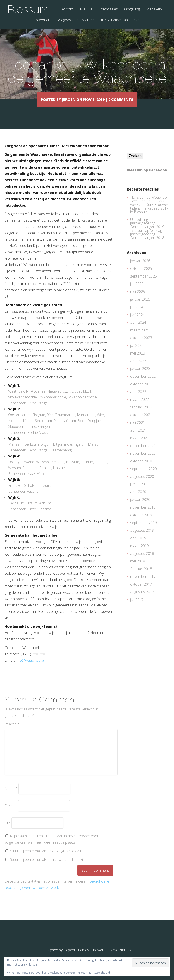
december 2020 (143, 452)
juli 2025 (137, 290)
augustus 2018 (142, 560)
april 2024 (138, 329)
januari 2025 (140, 306)
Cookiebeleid (102, 973)
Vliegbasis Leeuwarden (76, 20)
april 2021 (138, 437)
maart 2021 (140, 444)
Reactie (12, 731)
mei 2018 (138, 568)
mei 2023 (138, 360)
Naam (11, 795)
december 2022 (143, 383)
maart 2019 (140, 552)
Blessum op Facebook (147, 177)
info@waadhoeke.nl (31, 667)
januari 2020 (140, 506)
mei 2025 (138, 298)
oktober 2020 (141, 468)
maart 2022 (140, 406)
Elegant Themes (76, 956)
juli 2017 (137, 606)
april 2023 (138, 367)
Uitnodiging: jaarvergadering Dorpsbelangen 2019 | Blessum (149, 232)
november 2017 (143, 583)
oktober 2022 (141, 391)
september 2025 (144, 283)
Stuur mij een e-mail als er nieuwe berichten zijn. (48, 866)
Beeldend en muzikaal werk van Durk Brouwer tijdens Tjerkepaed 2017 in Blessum (149, 213)
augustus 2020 (142, 483)
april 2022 (138, 398)
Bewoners (43, 20)
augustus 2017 (142, 599)
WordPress (122, 956)
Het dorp (66, 9)
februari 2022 (141, 414)
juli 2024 (137, 314)
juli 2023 (137, 352)
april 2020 (138, 498)
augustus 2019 (142, 537)
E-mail (11, 812)
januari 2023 (140, 375)
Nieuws (86, 9)
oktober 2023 (141, 344)
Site (7, 830)
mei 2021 (138, 429)
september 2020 (144, 475)
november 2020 (143, 460)
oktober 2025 (141, 275)
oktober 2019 (141, 521)
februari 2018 (141, 575)
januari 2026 (140, 267)
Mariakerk (154, 9)
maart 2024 (140, 337)
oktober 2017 (141, 591)
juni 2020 (138, 491)
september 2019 (144, 529)
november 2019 (143, 514)
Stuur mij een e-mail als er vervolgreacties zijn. (46, 857)
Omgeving (132, 9)
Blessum (28, 9)
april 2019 (138, 545)
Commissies (108, 9)
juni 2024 (138, 321)
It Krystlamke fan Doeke (120, 20)
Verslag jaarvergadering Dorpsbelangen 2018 (147, 241)
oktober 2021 (141, 421)
